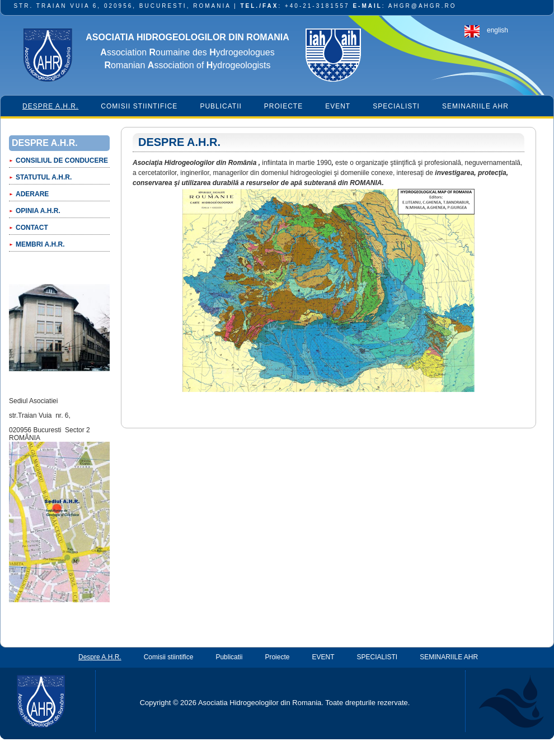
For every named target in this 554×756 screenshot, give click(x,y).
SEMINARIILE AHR (475, 106)
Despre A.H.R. (50, 106)
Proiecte (283, 106)
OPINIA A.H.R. (38, 211)
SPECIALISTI (396, 106)
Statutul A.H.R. (44, 177)
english (497, 30)
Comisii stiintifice (139, 106)
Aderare (32, 194)
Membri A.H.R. (40, 244)
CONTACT (32, 228)
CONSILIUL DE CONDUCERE (62, 160)
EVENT (338, 106)
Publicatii (220, 106)
